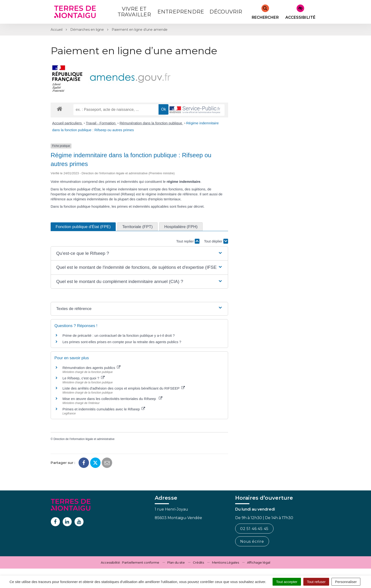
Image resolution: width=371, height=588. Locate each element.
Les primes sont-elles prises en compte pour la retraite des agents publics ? (122, 342)
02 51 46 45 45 (254, 529)
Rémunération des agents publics (91, 368)
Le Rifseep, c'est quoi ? (84, 378)
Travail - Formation (101, 123)
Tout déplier (216, 241)
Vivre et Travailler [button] (134, 12)
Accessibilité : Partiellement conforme (130, 562)
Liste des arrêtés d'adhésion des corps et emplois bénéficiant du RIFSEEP (124, 388)
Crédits (198, 562)
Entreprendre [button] (181, 12)
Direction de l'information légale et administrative (84, 439)
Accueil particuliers (68, 123)
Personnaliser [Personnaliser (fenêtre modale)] (346, 582)
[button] (139, 254)
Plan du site (176, 562)
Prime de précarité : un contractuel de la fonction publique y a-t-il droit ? (119, 335)
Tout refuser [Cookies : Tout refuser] (316, 582)
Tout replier (188, 241)
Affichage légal (259, 562)
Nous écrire (252, 541)
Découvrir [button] (226, 12)
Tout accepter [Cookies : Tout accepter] (287, 582)
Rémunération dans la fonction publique (151, 123)
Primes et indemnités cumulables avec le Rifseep (104, 409)
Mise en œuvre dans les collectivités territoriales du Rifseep (112, 399)
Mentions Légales (225, 562)
